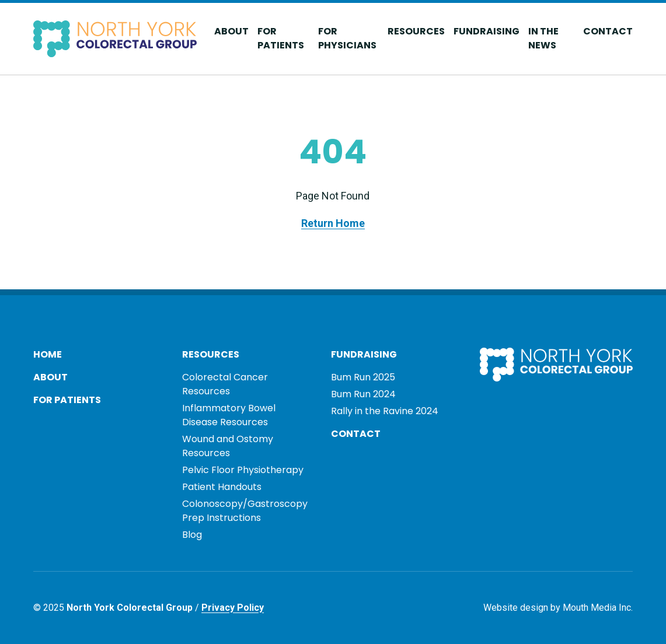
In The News (543, 38)
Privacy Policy (233, 608)
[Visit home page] (115, 39)
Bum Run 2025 (363, 377)
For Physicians (347, 38)
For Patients (281, 38)
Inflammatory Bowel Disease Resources (229, 415)
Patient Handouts (222, 487)
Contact (608, 31)
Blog (192, 535)
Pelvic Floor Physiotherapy (243, 470)
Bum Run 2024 (363, 394)
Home (48, 354)
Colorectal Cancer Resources (225, 384)
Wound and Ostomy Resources (228, 446)
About (231, 31)
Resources (416, 31)
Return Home (333, 223)
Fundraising (487, 31)
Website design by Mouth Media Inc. (558, 608)
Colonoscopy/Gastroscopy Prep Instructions (245, 511)
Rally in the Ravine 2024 (385, 411)
